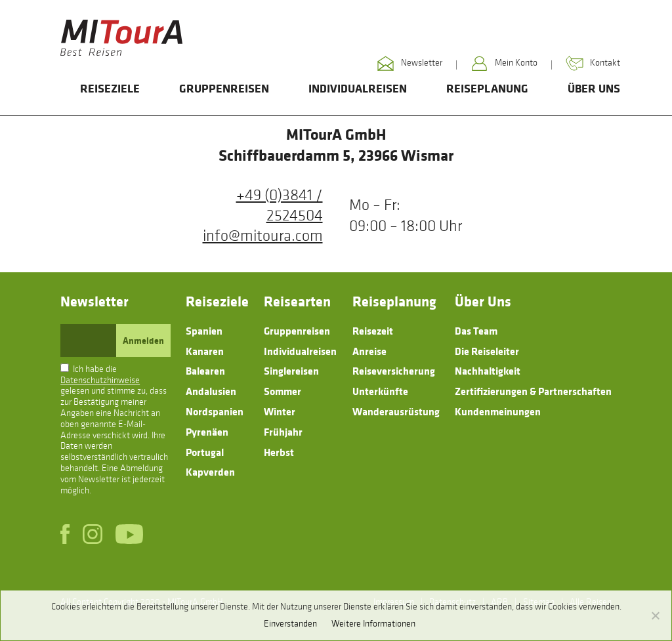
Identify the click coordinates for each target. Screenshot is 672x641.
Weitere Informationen (373, 624)
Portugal (205, 452)
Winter (280, 411)
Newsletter (409, 63)
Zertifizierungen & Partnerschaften (533, 391)
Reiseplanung (487, 88)
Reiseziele (110, 88)
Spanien (204, 331)
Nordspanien (215, 411)
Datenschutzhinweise (100, 380)
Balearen (205, 371)
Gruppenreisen (224, 88)
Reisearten (297, 301)
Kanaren (205, 351)
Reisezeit (373, 331)
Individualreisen (358, 88)
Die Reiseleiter (487, 351)
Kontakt (593, 63)
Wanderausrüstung (396, 411)
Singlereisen (291, 371)
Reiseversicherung (394, 371)
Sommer (283, 391)
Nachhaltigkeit (488, 371)
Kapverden (210, 472)
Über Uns (594, 88)
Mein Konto (504, 63)
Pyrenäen (207, 432)
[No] (655, 615)
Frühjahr (283, 432)
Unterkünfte (380, 391)
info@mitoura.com (263, 236)
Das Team (476, 331)
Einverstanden (290, 624)
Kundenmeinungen (498, 411)
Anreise (369, 351)
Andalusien (211, 391)
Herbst (279, 452)
